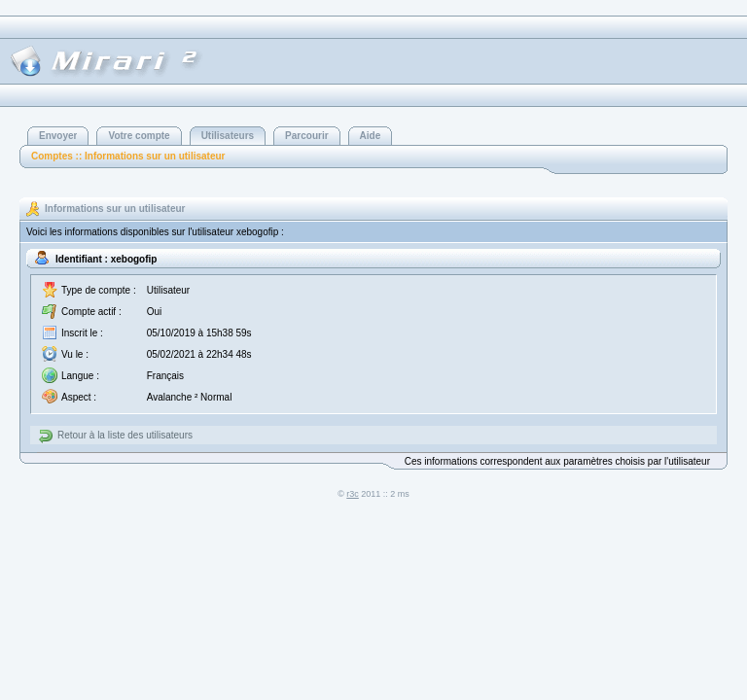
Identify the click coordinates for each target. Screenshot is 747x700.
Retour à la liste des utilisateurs (125, 435)
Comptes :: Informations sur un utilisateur (128, 156)
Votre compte (139, 136)
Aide (371, 136)
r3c (353, 494)
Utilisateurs (228, 136)
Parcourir (306, 136)
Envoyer (58, 136)
